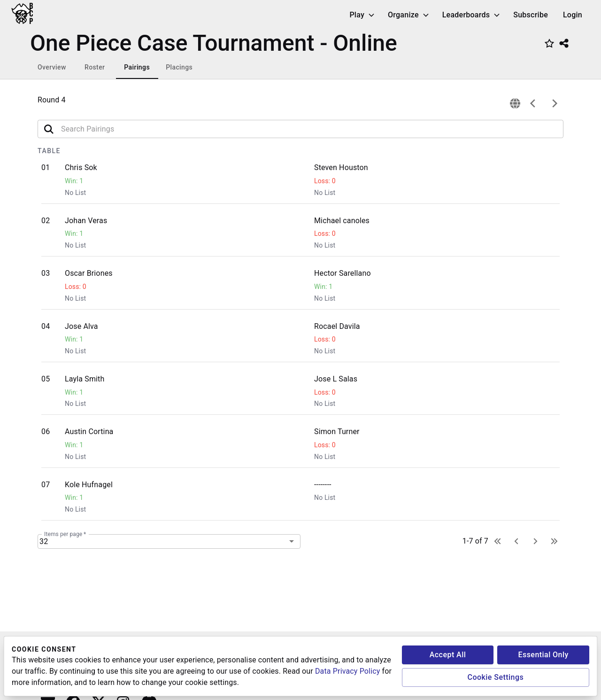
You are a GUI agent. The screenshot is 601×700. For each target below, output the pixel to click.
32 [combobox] (44, 541)
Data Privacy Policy (347, 671)
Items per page (65, 534)
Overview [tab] (52, 67)
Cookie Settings (496, 677)
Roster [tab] (95, 67)
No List (75, 193)
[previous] (533, 103)
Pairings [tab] (137, 67)
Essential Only (543, 655)
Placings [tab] (179, 67)
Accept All (448, 655)
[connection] (515, 103)
